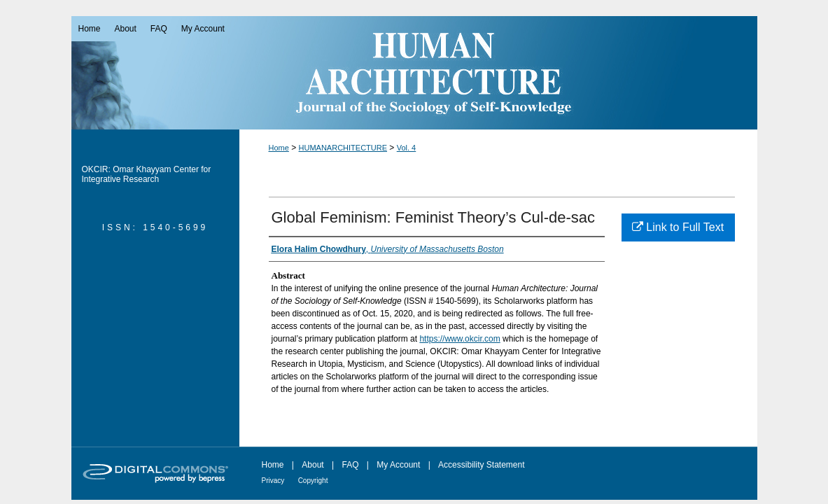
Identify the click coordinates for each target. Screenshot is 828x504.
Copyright (313, 481)
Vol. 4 (407, 148)
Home (279, 148)
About (313, 465)
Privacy (273, 481)
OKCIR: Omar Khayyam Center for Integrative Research (147, 174)
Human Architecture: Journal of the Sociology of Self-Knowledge (414, 73)
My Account (398, 465)
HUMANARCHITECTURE (343, 148)
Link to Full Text (678, 227)
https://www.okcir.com (459, 339)
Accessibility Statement (481, 465)
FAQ (350, 465)
